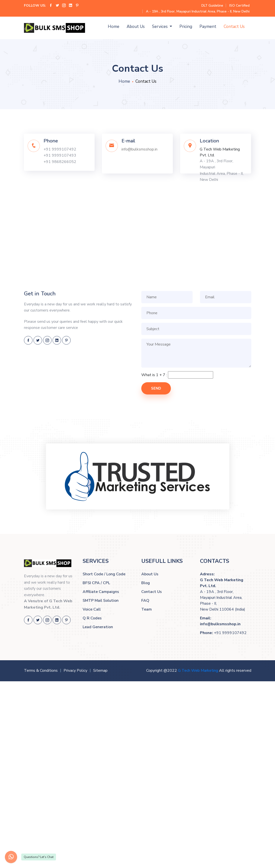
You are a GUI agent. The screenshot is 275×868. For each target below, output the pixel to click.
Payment (208, 27)
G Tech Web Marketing (198, 671)
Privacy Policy (75, 671)
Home (114, 27)
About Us (136, 27)
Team (147, 609)
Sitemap (100, 671)
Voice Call (92, 609)
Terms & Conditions (41, 671)
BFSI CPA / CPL (96, 583)
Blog (146, 583)
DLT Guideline (212, 6)
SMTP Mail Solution (101, 601)
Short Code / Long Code (104, 574)
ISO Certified (239, 6)
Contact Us (234, 27)
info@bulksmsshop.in (139, 149)
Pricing (186, 27)
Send (156, 388)
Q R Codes (92, 618)
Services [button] (160, 27)
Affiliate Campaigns (101, 592)
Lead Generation (98, 627)
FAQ (145, 601)
